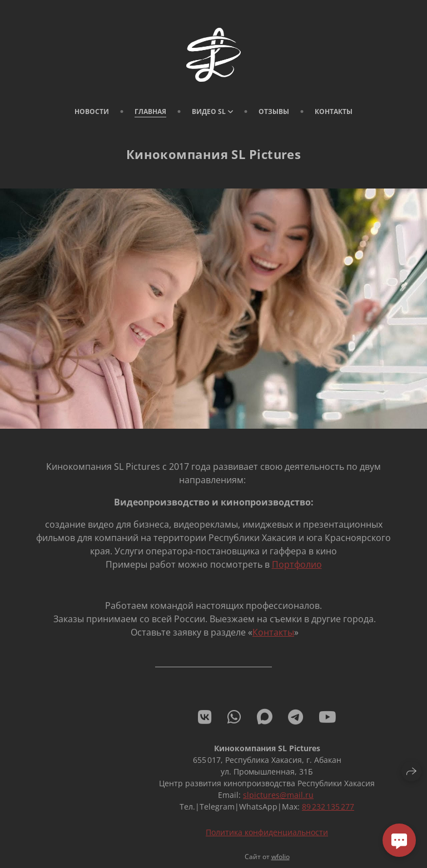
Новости (92, 111)
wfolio (280, 863)
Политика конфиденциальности (267, 838)
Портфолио (297, 571)
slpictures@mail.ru (278, 801)
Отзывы (274, 111)
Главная (150, 111)
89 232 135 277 (328, 813)
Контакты (334, 111)
